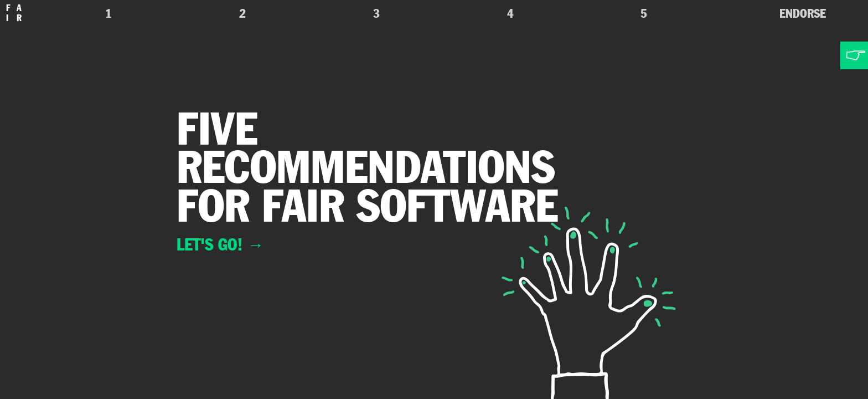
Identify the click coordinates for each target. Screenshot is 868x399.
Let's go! (220, 244)
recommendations (366, 167)
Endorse (803, 13)
